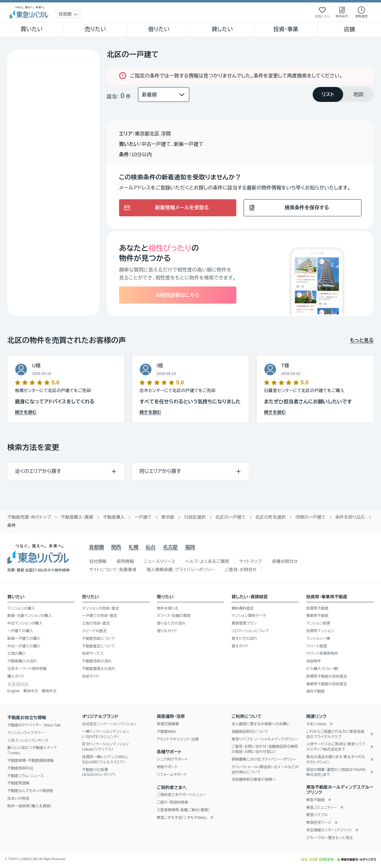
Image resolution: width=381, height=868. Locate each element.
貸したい (223, 29)
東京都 (168, 517)
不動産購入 (114, 517)
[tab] (328, 94)
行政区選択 (195, 517)
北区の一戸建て (231, 517)
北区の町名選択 (271, 517)
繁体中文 (31, 691)
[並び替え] (164, 95)
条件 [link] (12, 525)
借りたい (159, 29)
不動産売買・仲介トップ (29, 517)
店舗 (349, 29)
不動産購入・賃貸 (77, 517)
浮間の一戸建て (311, 517)
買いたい (32, 29)
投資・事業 (286, 29)
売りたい (95, 29)
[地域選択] (69, 14)
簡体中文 (49, 691)
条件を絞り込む (350, 517)
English (13, 691)
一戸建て (143, 517)
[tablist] (343, 94)
